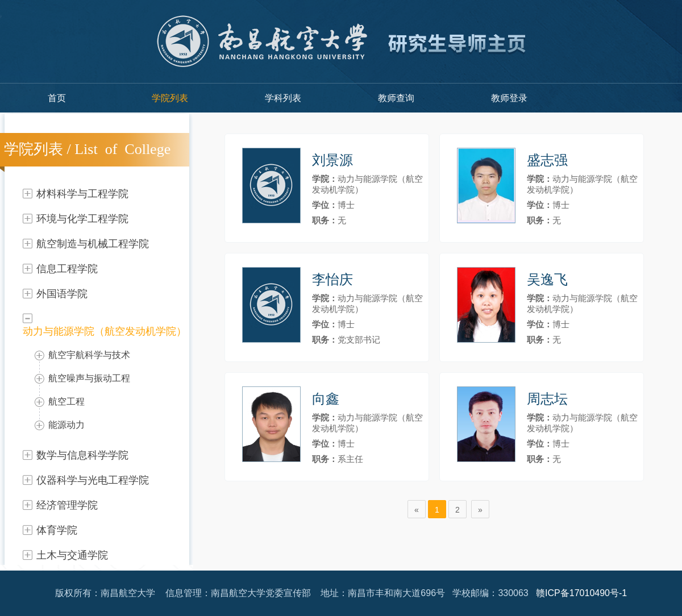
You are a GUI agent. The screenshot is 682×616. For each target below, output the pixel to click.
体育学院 (57, 530)
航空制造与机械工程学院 (93, 244)
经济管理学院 (67, 505)
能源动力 (66, 425)
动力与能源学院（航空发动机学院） (105, 331)
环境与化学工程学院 (82, 219)
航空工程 (66, 401)
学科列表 (283, 98)
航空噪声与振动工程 (89, 378)
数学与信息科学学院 (82, 455)
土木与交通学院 (72, 555)
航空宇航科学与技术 (89, 355)
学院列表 (170, 98)
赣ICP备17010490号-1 (581, 593)
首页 (57, 98)
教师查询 (396, 98)
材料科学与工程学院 (82, 194)
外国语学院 (62, 294)
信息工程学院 (67, 269)
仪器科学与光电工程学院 (93, 480)
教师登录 (509, 98)
